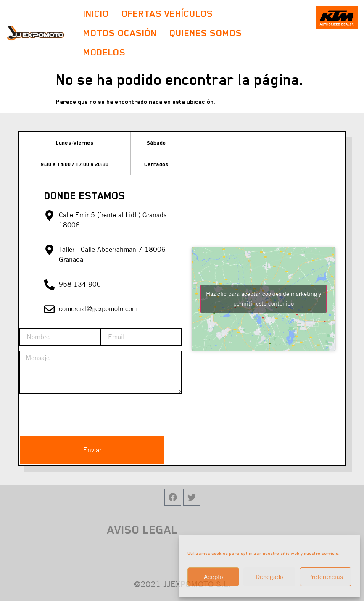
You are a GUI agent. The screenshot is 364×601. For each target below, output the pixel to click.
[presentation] (83, 414)
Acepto (214, 577)
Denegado (269, 577)
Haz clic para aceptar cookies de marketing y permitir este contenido (264, 299)
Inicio (96, 14)
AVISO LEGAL (142, 530)
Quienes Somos (206, 33)
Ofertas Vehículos (167, 14)
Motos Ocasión (120, 33)
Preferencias (326, 577)
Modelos (107, 52)
